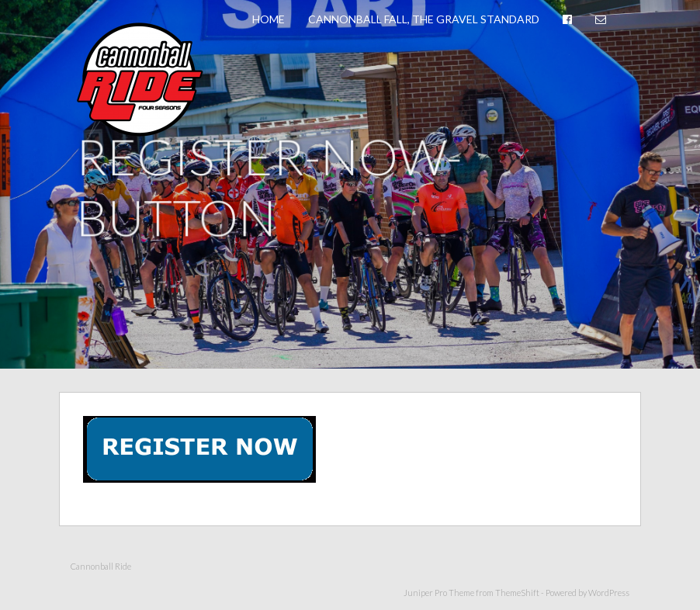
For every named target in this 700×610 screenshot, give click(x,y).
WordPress (609, 593)
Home (269, 19)
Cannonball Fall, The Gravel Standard (424, 19)
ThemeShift (517, 593)
